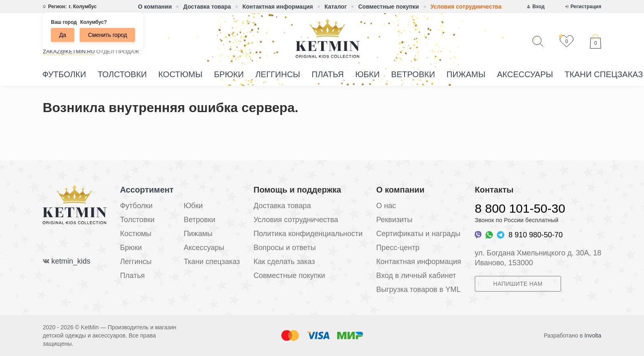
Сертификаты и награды (418, 234)
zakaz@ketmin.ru (69, 52)
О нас (386, 206)
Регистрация (586, 7)
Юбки (367, 74)
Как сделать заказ (284, 262)
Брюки (229, 74)
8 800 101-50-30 (520, 208)
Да (63, 35)
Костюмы (180, 74)
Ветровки (413, 74)
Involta (593, 335)
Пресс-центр (398, 248)
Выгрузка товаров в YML (418, 289)
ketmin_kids (71, 261)
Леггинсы (278, 74)
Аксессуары (525, 74)
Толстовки (122, 74)
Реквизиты (394, 220)
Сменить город (107, 35)
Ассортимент (147, 190)
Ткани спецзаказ (212, 262)
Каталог (336, 7)
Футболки (64, 74)
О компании (155, 7)
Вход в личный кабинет (416, 276)
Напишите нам (518, 284)
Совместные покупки (389, 7)
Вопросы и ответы (285, 248)
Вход (538, 7)
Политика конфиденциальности (308, 234)
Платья (328, 74)
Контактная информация (278, 7)
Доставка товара (207, 7)
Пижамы (466, 74)
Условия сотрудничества (466, 7)
